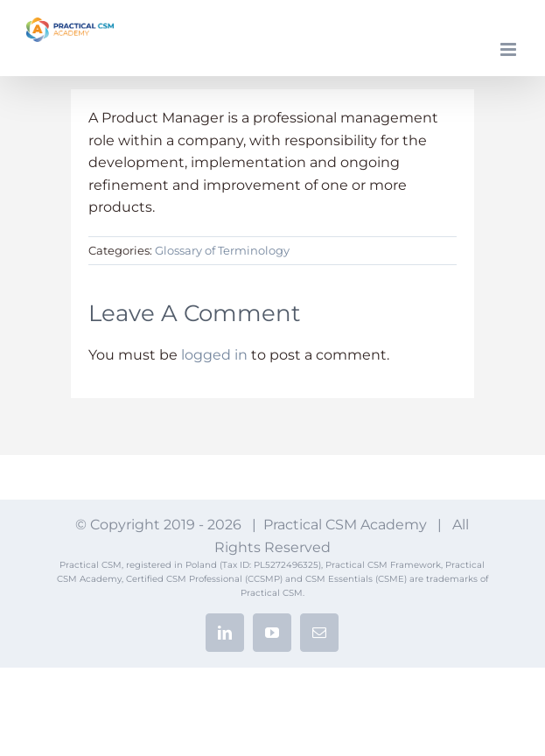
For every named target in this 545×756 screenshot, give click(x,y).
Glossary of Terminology (222, 250)
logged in (214, 355)
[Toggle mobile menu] (510, 49)
